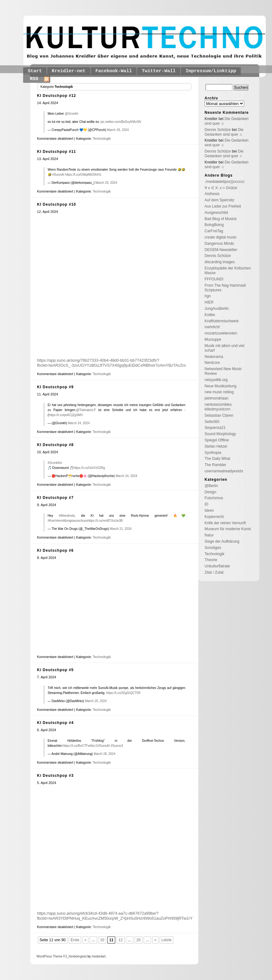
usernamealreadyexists (224, 471)
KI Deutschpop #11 (57, 152)
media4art (98, 956)
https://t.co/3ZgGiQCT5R (123, 693)
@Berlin (211, 486)
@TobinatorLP (86, 410)
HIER (209, 302)
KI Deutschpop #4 (55, 723)
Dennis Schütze (218, 130)
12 (120, 940)
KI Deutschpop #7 (55, 498)
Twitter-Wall (159, 71)
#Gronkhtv (55, 463)
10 (102, 940)
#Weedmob (67, 516)
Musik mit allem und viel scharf (224, 348)
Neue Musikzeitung (220, 386)
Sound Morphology (220, 434)
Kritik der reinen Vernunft (225, 523)
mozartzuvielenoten (221, 333)
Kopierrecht (214, 517)
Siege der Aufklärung (222, 541)
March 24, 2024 (79, 423)
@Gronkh (72, 114)
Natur (209, 535)
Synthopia (213, 453)
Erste (75, 940)
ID (206, 504)
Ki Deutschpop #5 (55, 670)
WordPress (44, 956)
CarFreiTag (214, 231)
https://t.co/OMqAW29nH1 (83, 175)
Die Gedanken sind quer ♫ (224, 132)
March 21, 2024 (121, 529)
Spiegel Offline (217, 440)
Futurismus (214, 498)
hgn (208, 296)
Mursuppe (213, 339)
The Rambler (215, 465)
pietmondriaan (216, 398)
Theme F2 (59, 956)
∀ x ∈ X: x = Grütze (221, 188)
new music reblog (219, 392)
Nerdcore (212, 363)
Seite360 (212, 422)
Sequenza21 (215, 428)
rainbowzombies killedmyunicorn (218, 407)
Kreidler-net (69, 71)
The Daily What (217, 459)
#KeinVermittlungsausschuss (68, 521)
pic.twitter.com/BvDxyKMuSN (121, 122)
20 (138, 940)
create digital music (221, 237)
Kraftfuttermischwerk (222, 321)
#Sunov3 (117, 746)
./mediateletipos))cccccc (225, 182)
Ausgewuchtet (216, 213)
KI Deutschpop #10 (57, 204)
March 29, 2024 (106, 183)
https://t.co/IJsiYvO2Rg (89, 468)
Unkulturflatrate (217, 566)
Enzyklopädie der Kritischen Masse (228, 271)
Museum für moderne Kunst (228, 529)
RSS (34, 79)
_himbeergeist (77, 956)
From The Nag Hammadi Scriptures (225, 288)
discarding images (220, 262)
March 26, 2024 (118, 130)
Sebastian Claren (219, 415)
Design (210, 492)
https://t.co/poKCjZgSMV (66, 415)
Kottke (210, 315)
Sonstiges (213, 548)
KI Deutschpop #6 (55, 550)
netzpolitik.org (216, 380)
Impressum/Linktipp (211, 71)
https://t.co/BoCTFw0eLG (80, 746)
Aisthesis (212, 194)
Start (35, 71)
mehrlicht (212, 327)
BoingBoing (214, 225)
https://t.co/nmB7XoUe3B (105, 521)
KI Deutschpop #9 (55, 387)
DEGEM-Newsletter (221, 250)
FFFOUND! (214, 279)
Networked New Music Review (223, 371)
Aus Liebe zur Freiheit (223, 206)
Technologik (102, 138)
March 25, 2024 (96, 701)
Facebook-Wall (114, 71)
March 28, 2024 (105, 754)
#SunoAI (58, 175)
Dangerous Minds (219, 244)
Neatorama (214, 357)
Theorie (211, 560)
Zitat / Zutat (214, 572)
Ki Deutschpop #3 (55, 776)
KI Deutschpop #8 (55, 445)
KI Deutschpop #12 (57, 96)
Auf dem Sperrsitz (219, 200)
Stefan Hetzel (216, 446)
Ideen (209, 510)
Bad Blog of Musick (221, 219)
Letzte (167, 940)
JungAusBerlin (217, 309)
